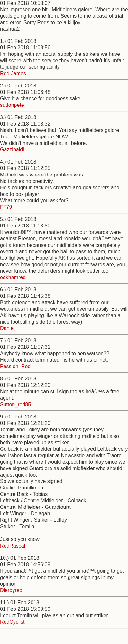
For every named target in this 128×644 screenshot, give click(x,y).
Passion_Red (15, 366)
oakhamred (13, 277)
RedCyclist (12, 622)
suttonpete (12, 105)
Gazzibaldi (12, 150)
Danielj (8, 328)
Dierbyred (11, 590)
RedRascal (13, 546)
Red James (13, 73)
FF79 (6, 207)
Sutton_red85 (15, 404)
